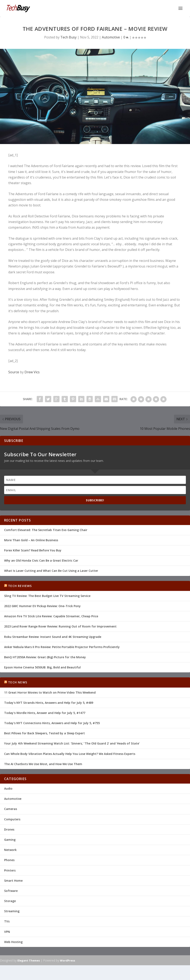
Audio (8, 788)
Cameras (11, 809)
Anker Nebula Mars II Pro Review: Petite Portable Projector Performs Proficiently (62, 647)
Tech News (18, 682)
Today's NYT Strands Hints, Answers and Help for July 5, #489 (49, 703)
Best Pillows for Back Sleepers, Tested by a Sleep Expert (44, 733)
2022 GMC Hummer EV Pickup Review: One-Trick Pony (42, 606)
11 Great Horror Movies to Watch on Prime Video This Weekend (50, 692)
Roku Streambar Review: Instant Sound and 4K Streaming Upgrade (53, 637)
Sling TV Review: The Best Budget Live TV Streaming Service (47, 596)
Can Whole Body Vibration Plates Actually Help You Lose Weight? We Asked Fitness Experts (70, 754)
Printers (10, 870)
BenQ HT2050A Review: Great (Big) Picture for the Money (45, 657)
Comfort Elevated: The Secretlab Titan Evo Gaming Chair (46, 530)
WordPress (68, 960)
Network (10, 850)
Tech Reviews (20, 586)
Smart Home (13, 881)
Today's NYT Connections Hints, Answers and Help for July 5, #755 (52, 723)
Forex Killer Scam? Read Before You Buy (33, 550)
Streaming (12, 911)
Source (14, 372)
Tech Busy (68, 37)
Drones (9, 829)
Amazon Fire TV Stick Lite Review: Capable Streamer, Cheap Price (51, 616)
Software (11, 891)
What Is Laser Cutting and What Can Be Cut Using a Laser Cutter (51, 571)
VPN (7, 932)
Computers (12, 819)
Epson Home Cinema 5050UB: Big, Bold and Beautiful (42, 667)
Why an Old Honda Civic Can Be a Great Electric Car (41, 560)
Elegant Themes (29, 960)
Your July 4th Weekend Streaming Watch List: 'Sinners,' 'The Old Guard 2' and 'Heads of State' (72, 743)
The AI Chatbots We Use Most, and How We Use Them (43, 764)
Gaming (10, 840)
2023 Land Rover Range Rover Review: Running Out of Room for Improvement (60, 626)
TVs (7, 921)
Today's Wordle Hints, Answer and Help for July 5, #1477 (45, 713)
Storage (10, 901)
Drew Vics (32, 372)
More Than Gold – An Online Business (31, 540)
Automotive (111, 37)
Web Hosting (13, 942)
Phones (9, 860)
